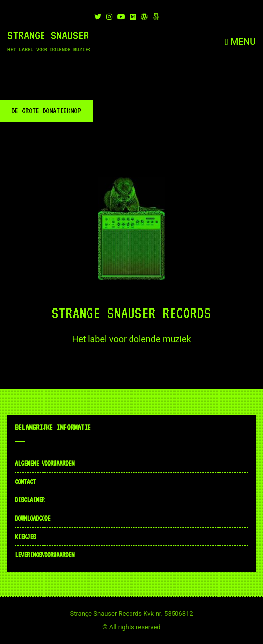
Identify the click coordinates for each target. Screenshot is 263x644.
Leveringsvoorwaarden (44, 555)
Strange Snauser (48, 35)
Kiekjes (25, 537)
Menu (240, 41)
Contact (25, 482)
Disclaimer (30, 500)
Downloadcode (33, 518)
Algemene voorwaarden (44, 463)
